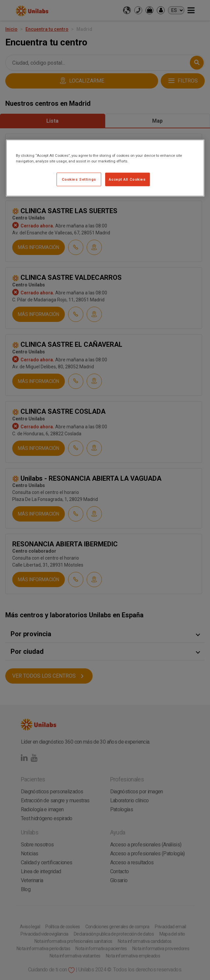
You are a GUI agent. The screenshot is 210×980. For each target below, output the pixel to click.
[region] (105, 168)
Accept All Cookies (127, 179)
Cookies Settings (79, 179)
